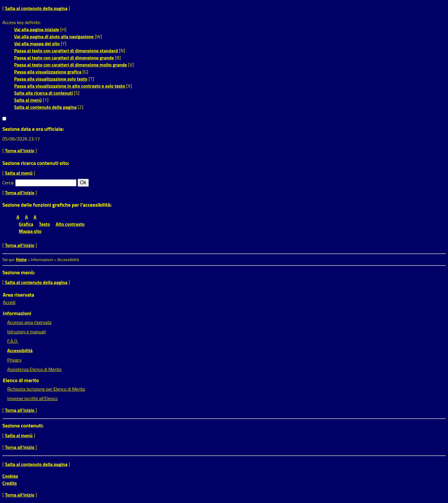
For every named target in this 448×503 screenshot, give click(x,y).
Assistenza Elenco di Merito (35, 369)
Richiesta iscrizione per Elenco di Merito (46, 389)
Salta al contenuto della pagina (36, 8)
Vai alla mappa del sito (37, 44)
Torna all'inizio (20, 151)
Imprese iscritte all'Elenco (32, 398)
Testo (45, 224)
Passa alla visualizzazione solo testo (51, 79)
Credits (10, 483)
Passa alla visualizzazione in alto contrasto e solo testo (70, 86)
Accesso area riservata (29, 322)
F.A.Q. (13, 341)
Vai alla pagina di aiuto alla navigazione (54, 36)
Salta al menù (28, 100)
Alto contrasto (70, 224)
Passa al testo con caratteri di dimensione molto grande (71, 65)
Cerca (8, 183)
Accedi (9, 302)
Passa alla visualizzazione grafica (48, 72)
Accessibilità (20, 350)
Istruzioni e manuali (27, 332)
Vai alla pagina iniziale (37, 29)
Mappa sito (30, 231)
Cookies (10, 476)
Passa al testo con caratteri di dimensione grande (64, 58)
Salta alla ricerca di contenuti (44, 93)
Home (21, 260)
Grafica (26, 224)
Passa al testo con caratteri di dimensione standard (66, 51)
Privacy (15, 360)
